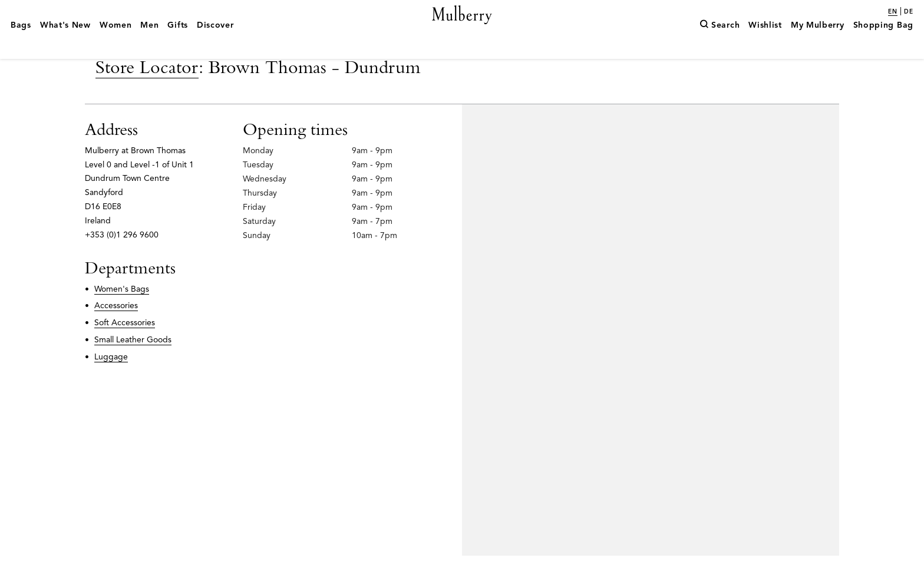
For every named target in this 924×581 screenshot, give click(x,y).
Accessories (116, 331)
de (909, 12)
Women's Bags (122, 314)
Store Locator (147, 92)
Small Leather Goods (133, 365)
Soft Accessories (125, 348)
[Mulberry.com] (462, 28)
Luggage (111, 382)
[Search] (720, 43)
